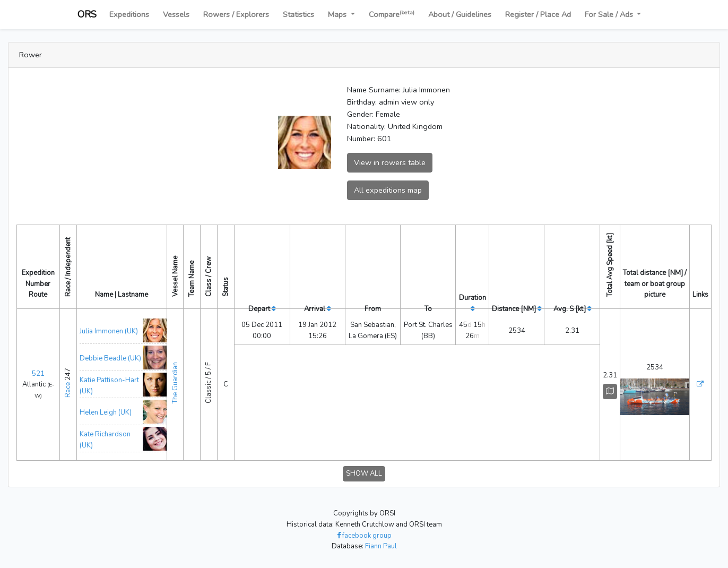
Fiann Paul (381, 546)
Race (68, 390)
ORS (87, 14)
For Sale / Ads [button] (610, 14)
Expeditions (129, 14)
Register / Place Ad (538, 14)
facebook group (364, 536)
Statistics (298, 14)
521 (38, 374)
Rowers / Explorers (236, 14)
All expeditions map (388, 190)
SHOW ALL (364, 474)
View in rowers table (390, 162)
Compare (392, 14)
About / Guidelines (460, 14)
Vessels (176, 14)
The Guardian (175, 383)
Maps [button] (338, 14)
